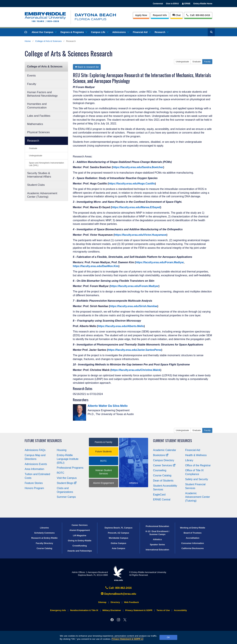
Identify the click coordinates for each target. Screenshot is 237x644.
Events (31, 76)
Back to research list (87, 67)
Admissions (120, 32)
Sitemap (102, 602)
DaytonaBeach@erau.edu (118, 594)
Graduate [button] (197, 62)
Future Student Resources (43, 441)
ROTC (60, 473)
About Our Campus (44, 32)
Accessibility (180, 610)
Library (189, 460)
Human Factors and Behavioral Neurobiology (42, 94)
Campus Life (100, 32)
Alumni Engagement (104, 483)
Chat (177, 15)
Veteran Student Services (104, 472)
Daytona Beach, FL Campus (118, 528)
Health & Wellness (196, 455)
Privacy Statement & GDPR (127, 639)
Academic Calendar (165, 450)
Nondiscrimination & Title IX (84, 610)
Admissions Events (36, 464)
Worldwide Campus (119, 538)
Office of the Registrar (198, 465)
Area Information (34, 469)
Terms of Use (163, 610)
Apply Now (141, 15)
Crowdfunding (80, 546)
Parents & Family (103, 442)
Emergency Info (58, 610)
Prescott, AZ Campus (119, 533)
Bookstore (161, 455)
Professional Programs (70, 468)
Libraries (44, 528)
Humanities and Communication (37, 106)
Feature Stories (34, 483)
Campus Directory (164, 460)
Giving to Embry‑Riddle (80, 541)
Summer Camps (66, 497)
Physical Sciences (38, 132)
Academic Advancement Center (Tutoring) (42, 195)
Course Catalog (162, 475)
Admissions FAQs (35, 450)
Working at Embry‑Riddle (193, 528)
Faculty (32, 84)
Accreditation (193, 538)
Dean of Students (163, 481)
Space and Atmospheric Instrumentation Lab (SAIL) (46, 164)
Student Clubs (36, 185)
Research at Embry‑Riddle (44, 538)
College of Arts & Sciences (48, 41)
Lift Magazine (80, 535)
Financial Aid (142, 32)
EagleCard (159, 495)
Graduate (33, 148)
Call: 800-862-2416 (118, 588)
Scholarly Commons (44, 533)
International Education (157, 550)
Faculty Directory (45, 543)
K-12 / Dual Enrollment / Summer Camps (157, 533)
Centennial (158, 4)
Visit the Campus (67, 478)
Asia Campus (118, 548)
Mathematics (35, 124)
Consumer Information (192, 543)
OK (168, 637)
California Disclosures (193, 548)
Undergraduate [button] (182, 62)
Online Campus (118, 543)
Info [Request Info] (160, 15)
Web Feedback (131, 602)
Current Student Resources (172, 441)
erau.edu (118, 574)
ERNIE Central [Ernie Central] (162, 500)
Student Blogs (67, 483)
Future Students (104, 451)
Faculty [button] (207, 62)
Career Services (164, 465)
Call (198, 15)
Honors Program (34, 488)
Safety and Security (197, 479)
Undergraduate (36, 156)
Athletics (157, 539)
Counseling (160, 470)
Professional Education (157, 526)
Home (28, 41)
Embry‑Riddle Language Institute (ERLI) (68, 459)
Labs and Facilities (39, 116)
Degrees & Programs (74, 32)
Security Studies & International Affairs (39, 175)
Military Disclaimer (112, 610)
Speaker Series (157, 545)
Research (161, 32)
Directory (115, 602)
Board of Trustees (193, 533)
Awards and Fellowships (80, 551)
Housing (62, 450)
